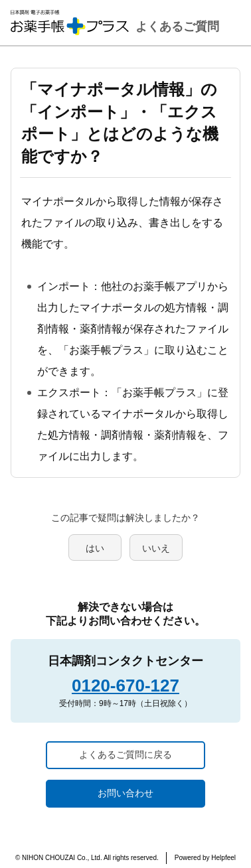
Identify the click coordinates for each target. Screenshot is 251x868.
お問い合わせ (126, 793)
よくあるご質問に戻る (126, 755)
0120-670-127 (126, 686)
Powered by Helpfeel (205, 858)
